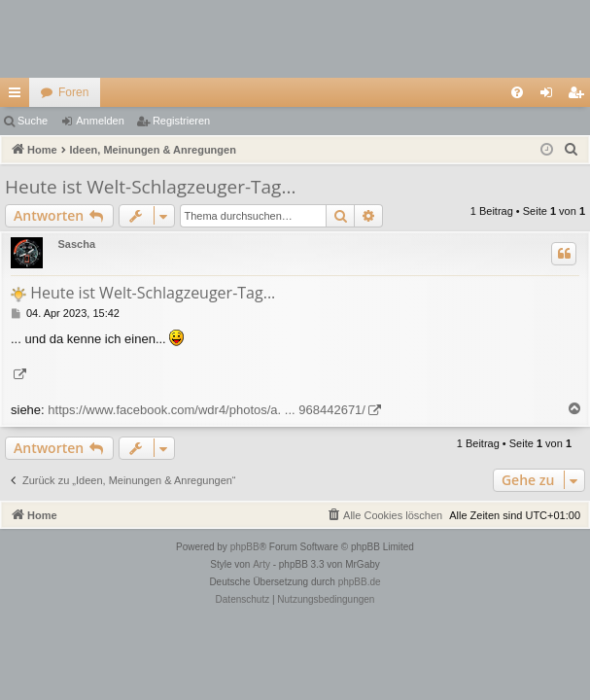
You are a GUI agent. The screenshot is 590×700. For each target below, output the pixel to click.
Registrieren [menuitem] (580, 96)
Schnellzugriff (18, 96)
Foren (73, 92)
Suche (33, 121)
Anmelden (100, 121)
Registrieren (181, 121)
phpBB (245, 547)
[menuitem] (517, 92)
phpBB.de (360, 582)
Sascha (76, 244)
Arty (261, 564)
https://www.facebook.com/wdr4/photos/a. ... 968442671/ (207, 410)
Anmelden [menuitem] (551, 96)
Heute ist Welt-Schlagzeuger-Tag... (150, 187)
